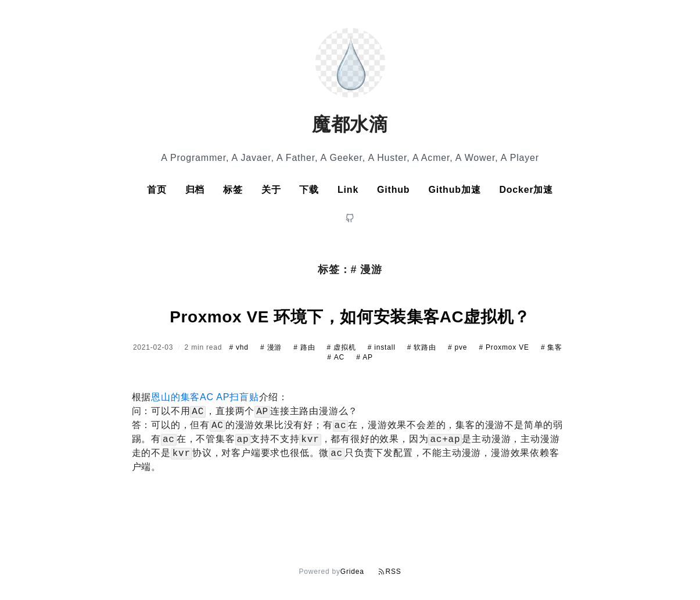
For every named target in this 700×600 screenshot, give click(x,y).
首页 (157, 190)
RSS (390, 572)
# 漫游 (272, 347)
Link (348, 190)
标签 (233, 190)
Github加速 (454, 190)
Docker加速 (526, 190)
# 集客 (552, 347)
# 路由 (305, 347)
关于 (271, 190)
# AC (337, 357)
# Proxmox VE (505, 347)
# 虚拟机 (343, 347)
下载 (309, 190)
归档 (195, 190)
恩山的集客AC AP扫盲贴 (205, 397)
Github (393, 190)
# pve (459, 347)
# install (383, 347)
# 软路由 (423, 347)
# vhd (240, 347)
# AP (365, 357)
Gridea (352, 572)
